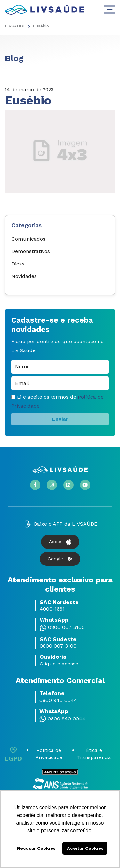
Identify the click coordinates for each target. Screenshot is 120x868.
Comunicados (28, 239)
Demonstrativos (31, 251)
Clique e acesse (59, 664)
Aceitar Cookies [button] (85, 848)
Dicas (18, 264)
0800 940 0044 (58, 700)
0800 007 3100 (66, 627)
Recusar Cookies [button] (36, 848)
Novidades (24, 276)
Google (60, 559)
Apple (60, 542)
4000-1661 (52, 609)
